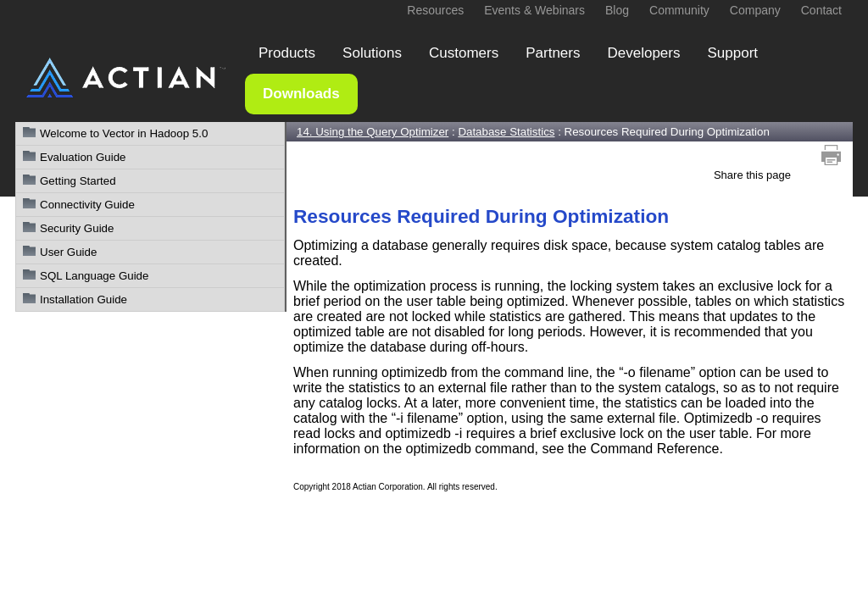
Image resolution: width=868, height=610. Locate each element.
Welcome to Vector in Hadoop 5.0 (124, 133)
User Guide (68, 252)
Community (679, 10)
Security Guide (77, 228)
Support (732, 53)
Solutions (372, 53)
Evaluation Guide (83, 157)
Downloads (301, 94)
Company (755, 10)
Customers (464, 53)
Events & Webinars (534, 10)
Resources (435, 10)
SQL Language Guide (94, 276)
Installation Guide (83, 299)
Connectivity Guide (87, 205)
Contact (821, 10)
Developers (643, 53)
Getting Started (78, 181)
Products (287, 53)
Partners (553, 53)
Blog (617, 10)
